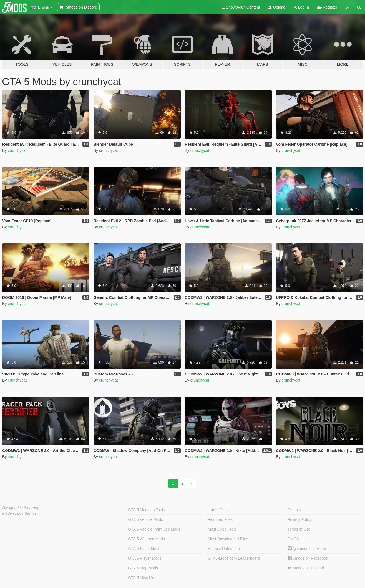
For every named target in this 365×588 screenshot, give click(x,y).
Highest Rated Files (225, 549)
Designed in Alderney (21, 508)
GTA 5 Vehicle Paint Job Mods (154, 529)
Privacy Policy (300, 519)
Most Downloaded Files (228, 539)
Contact (294, 510)
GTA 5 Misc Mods (143, 578)
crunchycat (17, 150)
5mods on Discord (306, 568)
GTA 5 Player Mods (145, 558)
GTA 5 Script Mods (144, 549)
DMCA (293, 539)
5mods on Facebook (308, 558)
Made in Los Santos (19, 513)
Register (327, 7)
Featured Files (220, 519)
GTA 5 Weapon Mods (146, 539)
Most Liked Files (222, 529)
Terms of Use (299, 529)
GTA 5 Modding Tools (146, 510)
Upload (277, 7)
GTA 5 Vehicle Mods (145, 519)
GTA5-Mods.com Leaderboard (234, 558)
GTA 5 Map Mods (143, 568)
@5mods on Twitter (307, 549)
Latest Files (218, 510)
